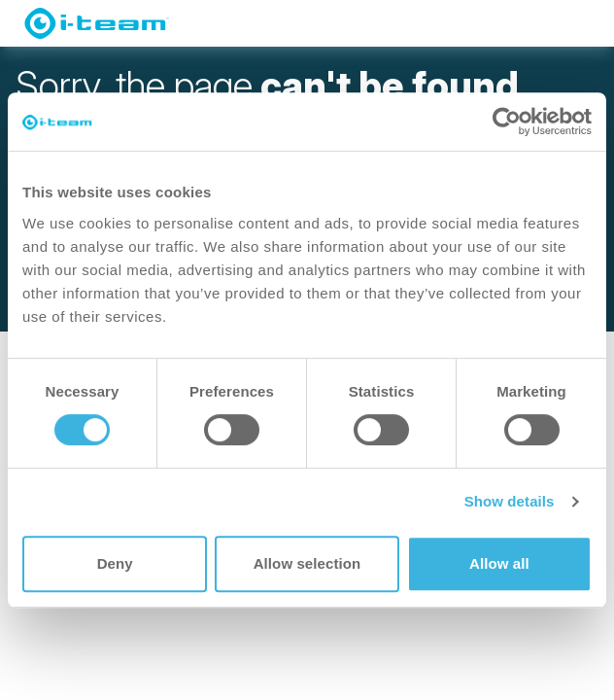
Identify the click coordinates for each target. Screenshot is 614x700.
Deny (115, 563)
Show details (510, 501)
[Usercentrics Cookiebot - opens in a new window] (507, 122)
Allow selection (307, 563)
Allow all (499, 563)
